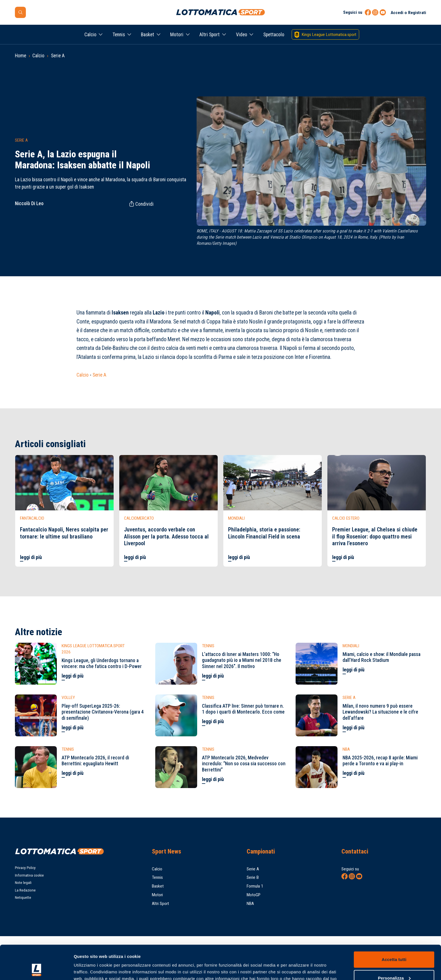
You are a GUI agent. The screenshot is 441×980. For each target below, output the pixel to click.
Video (242, 35)
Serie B (253, 877)
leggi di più (31, 557)
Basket (148, 35)
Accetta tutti (394, 928)
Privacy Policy (25, 868)
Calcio (90, 35)
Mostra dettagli (89, 969)
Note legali (23, 883)
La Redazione (25, 890)
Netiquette (23, 898)
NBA (250, 904)
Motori (177, 35)
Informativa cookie (29, 875)
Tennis (119, 35)
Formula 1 (255, 886)
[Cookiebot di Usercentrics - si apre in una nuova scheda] (36, 969)
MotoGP (254, 895)
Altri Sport (210, 35)
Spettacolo (274, 35)
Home (21, 56)
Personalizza (394, 946)
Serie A (58, 56)
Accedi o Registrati (408, 13)
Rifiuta (394, 964)
